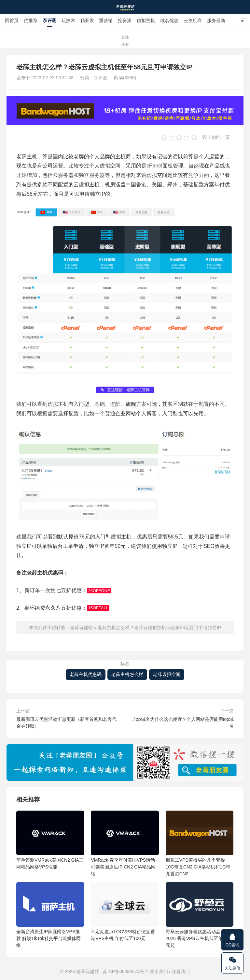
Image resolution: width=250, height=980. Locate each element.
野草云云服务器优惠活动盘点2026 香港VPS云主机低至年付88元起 (200, 915)
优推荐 (31, 20)
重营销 (106, 20)
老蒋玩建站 (125, 7)
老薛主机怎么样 (127, 674)
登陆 (125, 37)
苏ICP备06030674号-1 (126, 972)
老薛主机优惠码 (86, 674)
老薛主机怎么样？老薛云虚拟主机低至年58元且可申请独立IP (159, 628)
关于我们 (159, 972)
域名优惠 (169, 20)
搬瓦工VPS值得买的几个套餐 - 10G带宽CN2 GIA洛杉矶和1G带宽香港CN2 (200, 843)
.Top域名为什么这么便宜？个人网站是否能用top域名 (183, 723)
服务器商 (216, 20)
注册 (125, 45)
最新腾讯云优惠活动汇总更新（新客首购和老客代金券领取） (66, 723)
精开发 (87, 20)
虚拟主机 (146, 20)
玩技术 (68, 20)
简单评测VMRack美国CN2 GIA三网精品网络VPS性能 (50, 840)
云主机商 (193, 20)
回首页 (12, 20)
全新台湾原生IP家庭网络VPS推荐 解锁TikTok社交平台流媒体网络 (50, 915)
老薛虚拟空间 (167, 674)
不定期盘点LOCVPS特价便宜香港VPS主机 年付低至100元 (125, 912)
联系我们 (181, 972)
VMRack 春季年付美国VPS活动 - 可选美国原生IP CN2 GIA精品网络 (125, 843)
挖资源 (125, 20)
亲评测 (49, 20)
